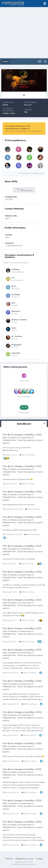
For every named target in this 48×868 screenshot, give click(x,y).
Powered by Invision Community (24, 864)
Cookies (39, 859)
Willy (5, 438)
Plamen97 (16, 311)
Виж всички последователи (32, 173)
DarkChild (16, 353)
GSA (13, 303)
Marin (14, 328)
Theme (9, 859)
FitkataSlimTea (9, 440)
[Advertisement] (24, 33)
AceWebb (16, 294)
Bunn (14, 286)
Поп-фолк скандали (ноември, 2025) (22, 435)
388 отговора (27, 455)
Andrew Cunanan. (19, 320)
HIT (13, 278)
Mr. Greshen (17, 336)
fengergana (16, 345)
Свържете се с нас (24, 859)
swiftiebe (15, 269)
